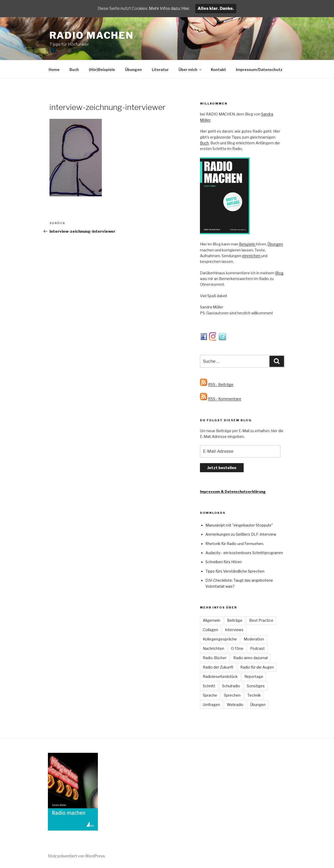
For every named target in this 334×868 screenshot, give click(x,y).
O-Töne (237, 648)
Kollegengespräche (220, 639)
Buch (74, 70)
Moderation (254, 639)
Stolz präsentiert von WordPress (76, 856)
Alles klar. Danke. (217, 8)
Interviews (234, 630)
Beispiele (247, 244)
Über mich (190, 70)
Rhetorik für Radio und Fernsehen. (235, 544)
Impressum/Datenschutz (259, 70)
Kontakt (218, 70)
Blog (279, 273)
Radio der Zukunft (218, 667)
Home (54, 70)
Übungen (133, 70)
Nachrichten (213, 648)
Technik (254, 695)
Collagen (210, 630)
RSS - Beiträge (221, 384)
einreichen (252, 256)
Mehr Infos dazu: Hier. (170, 8)
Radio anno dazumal (250, 658)
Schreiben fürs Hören (224, 562)
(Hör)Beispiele (102, 70)
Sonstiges (256, 686)
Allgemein (212, 620)
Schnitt (209, 686)
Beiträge (235, 620)
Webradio (235, 705)
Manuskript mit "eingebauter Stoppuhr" (239, 525)
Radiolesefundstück (220, 676)
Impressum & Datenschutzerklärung (233, 491)
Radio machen (92, 35)
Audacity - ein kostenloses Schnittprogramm (244, 553)
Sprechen (232, 695)
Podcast (257, 648)
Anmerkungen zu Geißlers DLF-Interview (241, 534)
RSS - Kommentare (225, 399)
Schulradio (231, 686)
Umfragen (211, 705)
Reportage (254, 676)
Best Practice (261, 620)
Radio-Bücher (215, 658)
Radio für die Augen (257, 667)
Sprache (210, 695)
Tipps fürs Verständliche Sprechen (235, 571)
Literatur (160, 70)
